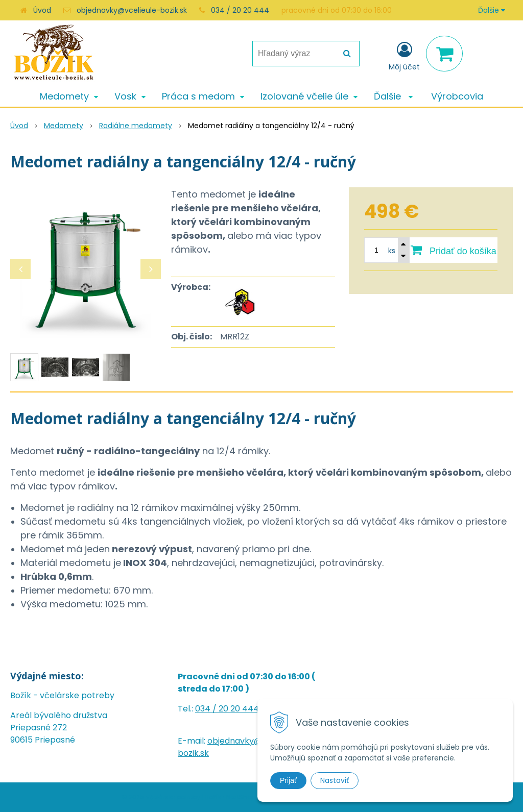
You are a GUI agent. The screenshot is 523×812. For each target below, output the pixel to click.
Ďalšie (492, 10)
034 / (207, 709)
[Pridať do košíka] (454, 250)
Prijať (288, 780)
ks (392, 251)
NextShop (241, 797)
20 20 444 (239, 709)
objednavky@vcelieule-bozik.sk (132, 10)
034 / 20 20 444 (240, 10)
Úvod (42, 10)
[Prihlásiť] (404, 56)
